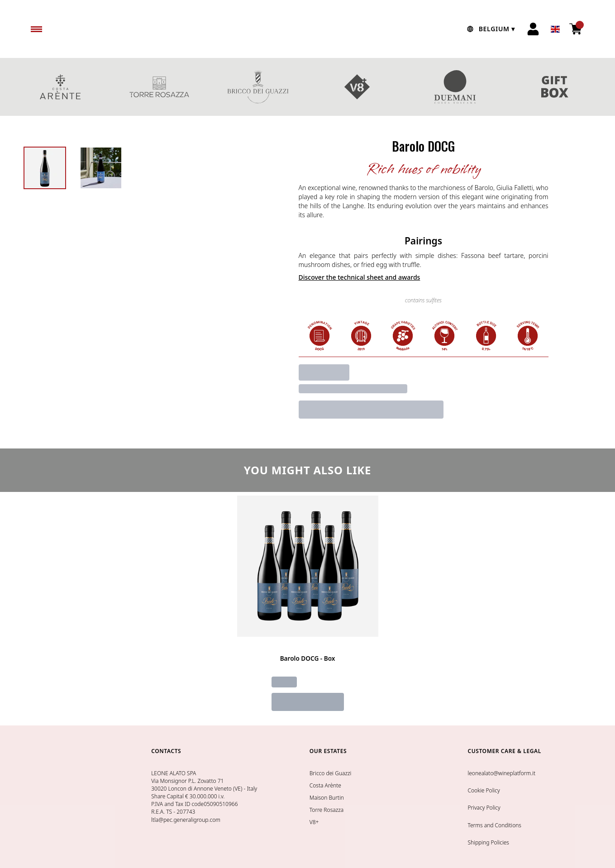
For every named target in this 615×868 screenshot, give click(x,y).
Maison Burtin (327, 798)
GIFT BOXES (555, 87)
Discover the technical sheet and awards (360, 277)
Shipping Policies (488, 842)
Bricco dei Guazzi (331, 773)
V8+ (357, 87)
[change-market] (489, 29)
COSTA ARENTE (60, 87)
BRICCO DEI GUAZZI (258, 87)
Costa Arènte (325, 785)
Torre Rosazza (327, 810)
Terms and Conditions (494, 825)
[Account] (533, 29)
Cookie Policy (484, 790)
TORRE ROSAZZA (160, 87)
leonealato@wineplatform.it (501, 773)
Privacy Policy (484, 808)
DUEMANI (456, 87)
